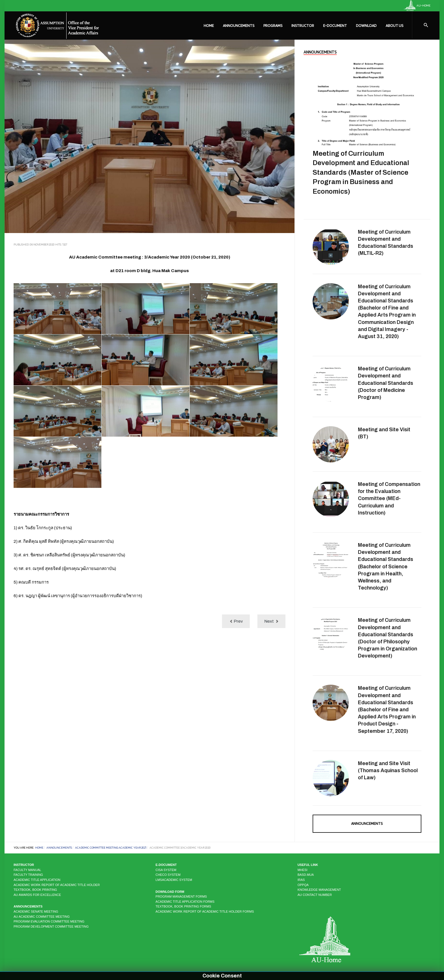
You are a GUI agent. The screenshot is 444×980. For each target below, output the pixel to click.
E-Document (335, 25)
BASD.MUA (306, 875)
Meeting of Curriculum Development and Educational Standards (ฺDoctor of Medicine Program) (386, 383)
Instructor (303, 25)
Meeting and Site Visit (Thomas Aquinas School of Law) (388, 770)
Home (209, 25)
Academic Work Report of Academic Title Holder (57, 885)
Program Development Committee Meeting (51, 926)
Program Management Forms (181, 896)
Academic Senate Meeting (36, 911)
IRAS (301, 880)
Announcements (239, 25)
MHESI (303, 870)
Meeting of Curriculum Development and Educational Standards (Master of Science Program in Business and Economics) (361, 172)
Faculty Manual (27, 870)
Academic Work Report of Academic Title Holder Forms (205, 911)
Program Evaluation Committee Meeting (49, 921)
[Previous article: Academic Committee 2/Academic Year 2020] (236, 621)
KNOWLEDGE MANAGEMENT (319, 890)
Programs (273, 25)
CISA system (166, 870)
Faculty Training (28, 875)
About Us (394, 25)
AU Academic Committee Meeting (42, 917)
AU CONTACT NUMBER (315, 895)
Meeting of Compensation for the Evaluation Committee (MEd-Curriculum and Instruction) (389, 498)
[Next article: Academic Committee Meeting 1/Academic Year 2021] (271, 621)
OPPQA (303, 885)
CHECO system (168, 875)
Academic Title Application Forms (185, 902)
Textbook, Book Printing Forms (183, 906)
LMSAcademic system (174, 880)
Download (366, 25)
